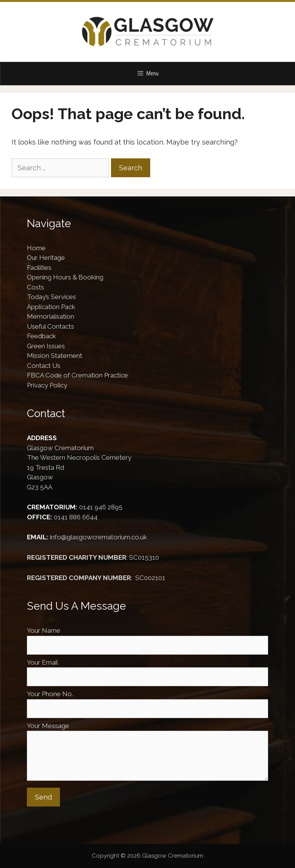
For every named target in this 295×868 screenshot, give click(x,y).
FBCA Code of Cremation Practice (77, 375)
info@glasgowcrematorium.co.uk (99, 537)
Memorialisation (51, 316)
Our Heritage (46, 258)
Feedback (41, 336)
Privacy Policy (47, 385)
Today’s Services (51, 297)
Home (36, 248)
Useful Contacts (51, 326)
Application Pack (51, 307)
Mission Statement (55, 356)
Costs (36, 287)
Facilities (39, 268)
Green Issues (46, 346)
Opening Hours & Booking (65, 277)
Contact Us (44, 366)
